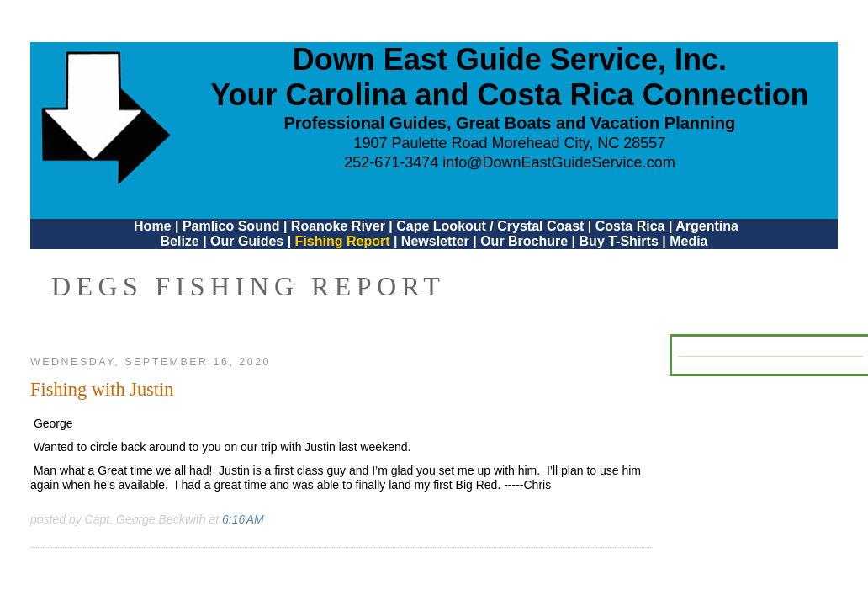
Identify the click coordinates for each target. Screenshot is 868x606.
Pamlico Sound (231, 226)
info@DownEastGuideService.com (558, 162)
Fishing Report (344, 241)
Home (152, 226)
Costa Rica (630, 226)
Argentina (707, 226)
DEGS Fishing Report (248, 286)
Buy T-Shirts (619, 241)
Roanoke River (338, 226)
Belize (179, 241)
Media (688, 241)
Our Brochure (524, 241)
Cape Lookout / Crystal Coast (490, 226)
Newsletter (435, 241)
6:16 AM (243, 519)
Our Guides (247, 241)
